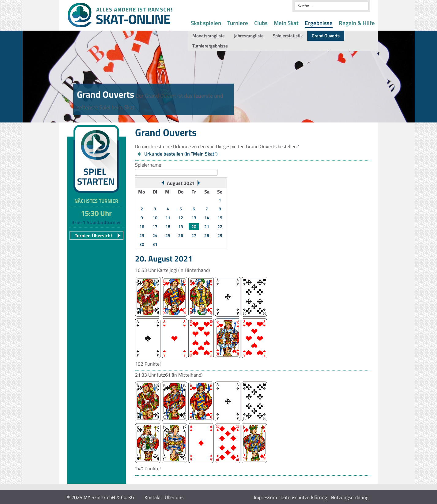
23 (142, 235)
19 (181, 226)
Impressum (265, 497)
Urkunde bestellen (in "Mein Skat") (181, 154)
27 (194, 235)
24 (155, 235)
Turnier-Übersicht (94, 235)
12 (181, 218)
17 (155, 226)
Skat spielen (206, 23)
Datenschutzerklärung (304, 497)
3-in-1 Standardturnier (96, 222)
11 (168, 218)
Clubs (261, 23)
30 (142, 244)
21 (207, 226)
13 (194, 218)
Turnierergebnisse (210, 46)
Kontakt (153, 497)
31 (155, 244)
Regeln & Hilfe (357, 23)
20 (194, 226)
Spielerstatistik (288, 36)
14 (207, 218)
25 (168, 235)
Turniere (238, 23)
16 (142, 226)
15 (220, 218)
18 (168, 226)
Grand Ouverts (326, 36)
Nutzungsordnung (350, 497)
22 (220, 226)
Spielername (148, 165)
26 (181, 235)
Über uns (174, 497)
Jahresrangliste (249, 36)
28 (207, 235)
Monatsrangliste (209, 36)
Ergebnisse (319, 23)
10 (155, 218)
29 (220, 235)
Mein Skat (286, 23)
